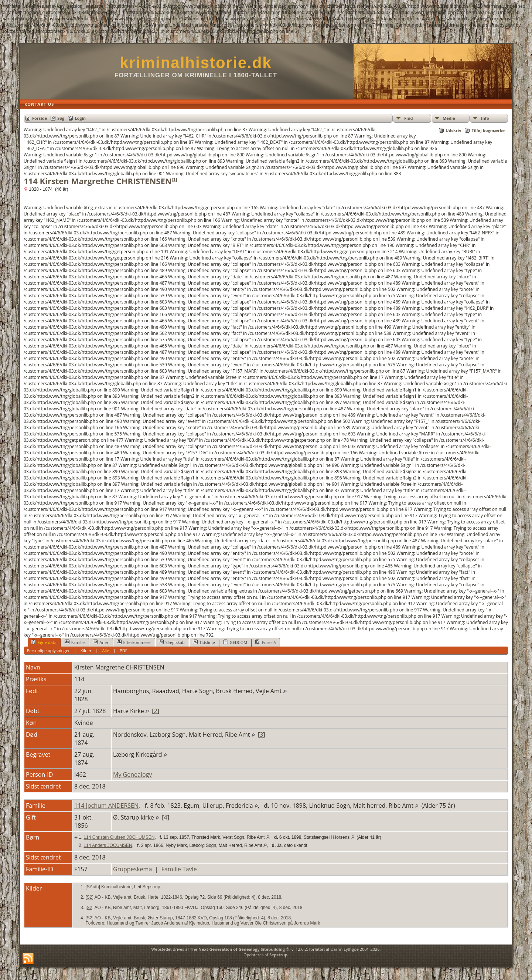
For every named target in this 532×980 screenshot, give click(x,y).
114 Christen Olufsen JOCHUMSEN (119, 837)
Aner (100, 642)
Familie (75, 642)
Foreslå (265, 642)
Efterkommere (134, 642)
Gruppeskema (132, 869)
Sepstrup (278, 955)
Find (409, 118)
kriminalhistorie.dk (196, 63)
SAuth (93, 887)
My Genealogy (132, 774)
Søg (61, 118)
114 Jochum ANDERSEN (106, 806)
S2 (90, 897)
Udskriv (453, 130)
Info (485, 118)
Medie (449, 118)
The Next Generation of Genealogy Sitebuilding (237, 949)
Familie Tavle (179, 869)
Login (80, 118)
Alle (105, 650)
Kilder (86, 650)
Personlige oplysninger (48, 650)
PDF (123, 650)
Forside (40, 118)
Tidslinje (204, 642)
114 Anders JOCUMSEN (108, 845)
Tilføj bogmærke (488, 130)
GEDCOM (235, 642)
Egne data (44, 642)
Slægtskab (172, 642)
